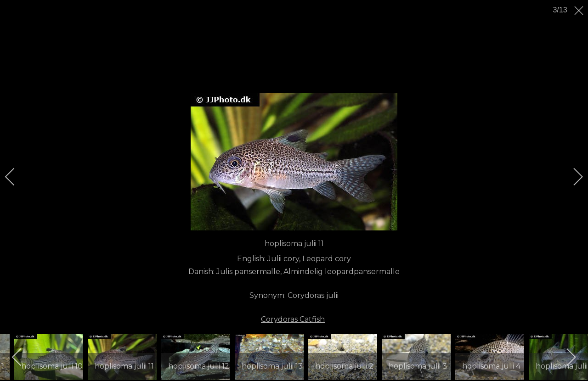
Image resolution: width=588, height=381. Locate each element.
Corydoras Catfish (293, 319)
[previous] (16, 177)
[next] (572, 177)
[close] (580, 11)
